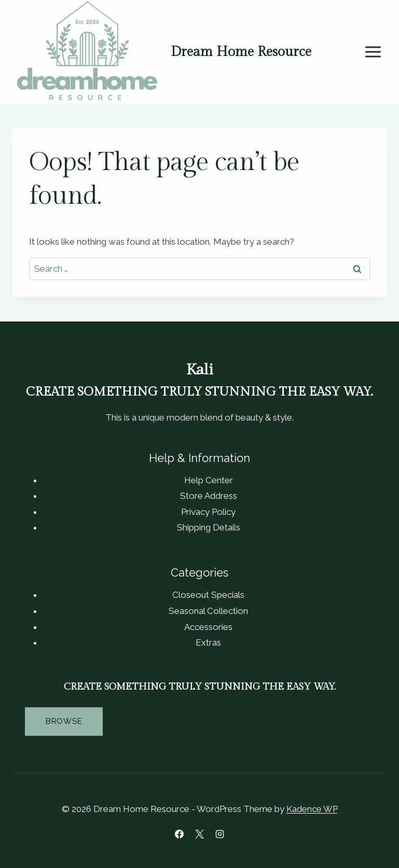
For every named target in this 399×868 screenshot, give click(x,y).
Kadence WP (312, 809)
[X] (200, 834)
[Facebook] (179, 834)
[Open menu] (373, 52)
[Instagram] (220, 834)
